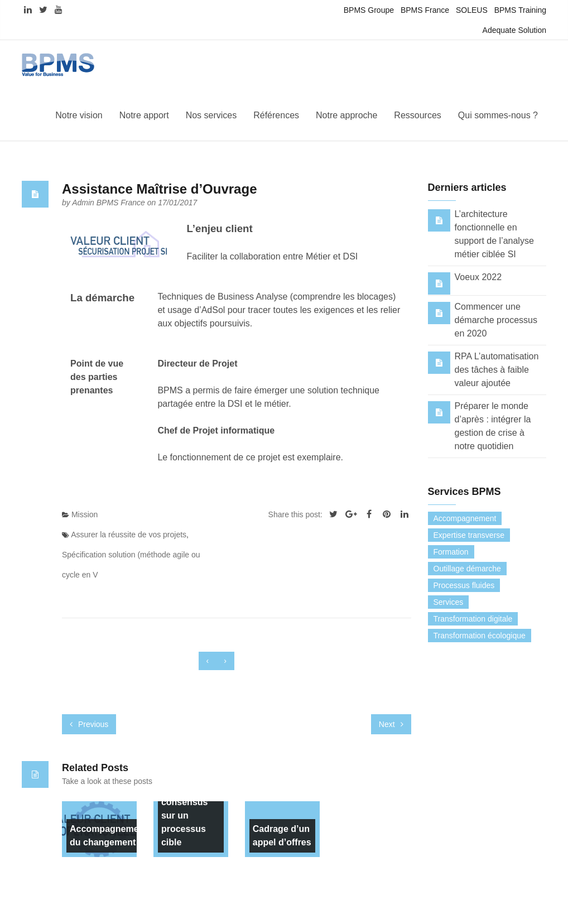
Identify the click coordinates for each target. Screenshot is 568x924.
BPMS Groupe (369, 10)
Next (391, 724)
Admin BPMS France (110, 203)
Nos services (211, 115)
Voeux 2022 (478, 277)
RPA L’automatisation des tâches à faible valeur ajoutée (497, 370)
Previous (89, 724)
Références (276, 115)
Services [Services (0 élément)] (449, 602)
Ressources (417, 115)
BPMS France (425, 10)
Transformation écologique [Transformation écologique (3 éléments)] (480, 636)
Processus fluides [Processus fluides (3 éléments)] (464, 585)
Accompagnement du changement (109, 836)
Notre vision (79, 115)
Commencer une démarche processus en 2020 (496, 320)
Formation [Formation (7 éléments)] (451, 552)
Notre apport (144, 115)
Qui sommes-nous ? (498, 115)
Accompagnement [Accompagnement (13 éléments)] (465, 518)
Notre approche (346, 115)
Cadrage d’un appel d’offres (282, 836)
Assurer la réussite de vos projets (129, 535)
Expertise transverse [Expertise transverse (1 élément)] (469, 535)
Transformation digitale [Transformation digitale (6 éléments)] (473, 619)
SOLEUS (472, 10)
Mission (85, 514)
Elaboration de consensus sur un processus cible (186, 809)
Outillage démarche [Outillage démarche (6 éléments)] (467, 569)
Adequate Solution (514, 30)
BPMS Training (520, 10)
